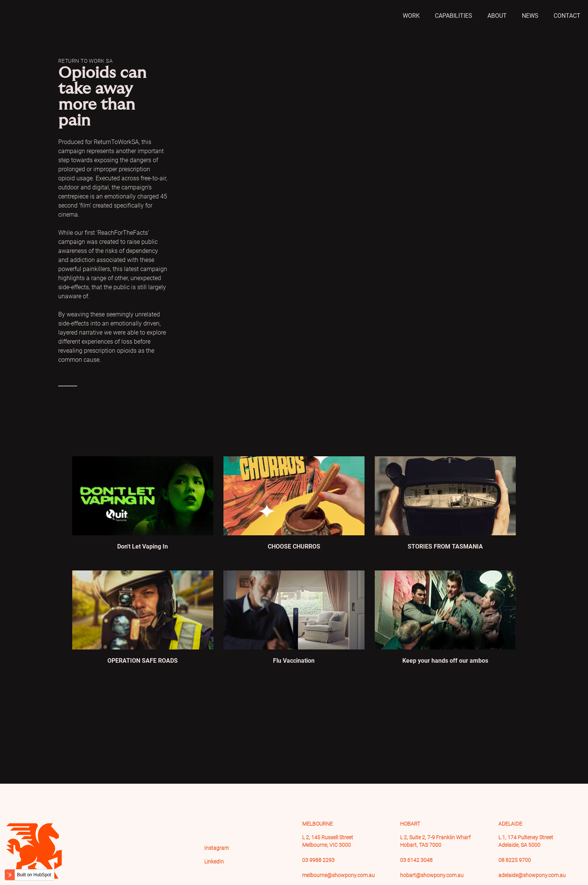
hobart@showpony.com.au (432, 875)
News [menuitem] (530, 16)
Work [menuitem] (411, 16)
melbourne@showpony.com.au (338, 875)
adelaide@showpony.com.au (532, 875)
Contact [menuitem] (567, 16)
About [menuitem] (497, 16)
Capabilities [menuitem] (454, 16)
